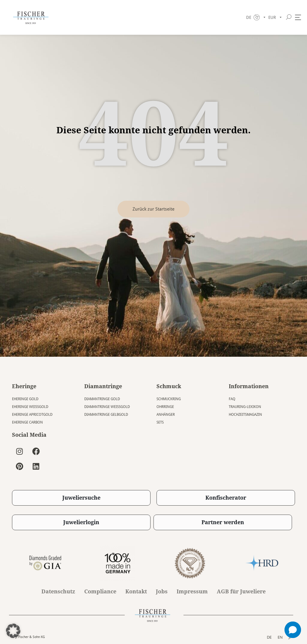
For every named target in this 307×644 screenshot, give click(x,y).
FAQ (232, 399)
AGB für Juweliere (241, 592)
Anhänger (166, 415)
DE (269, 637)
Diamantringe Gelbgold (106, 415)
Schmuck (169, 386)
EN (280, 637)
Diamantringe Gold (102, 399)
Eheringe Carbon (27, 422)
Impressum (192, 592)
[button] (13, 631)
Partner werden (223, 522)
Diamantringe (103, 386)
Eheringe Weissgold (30, 407)
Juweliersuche (81, 498)
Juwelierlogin (81, 522)
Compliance (100, 592)
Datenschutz (58, 592)
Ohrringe (165, 407)
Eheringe (24, 386)
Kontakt (136, 592)
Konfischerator (226, 498)
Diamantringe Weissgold (107, 407)
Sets (160, 422)
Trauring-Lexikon (245, 407)
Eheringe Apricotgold (32, 415)
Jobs (162, 592)
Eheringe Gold (25, 399)
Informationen (249, 386)
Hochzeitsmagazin (245, 415)
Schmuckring (169, 399)
